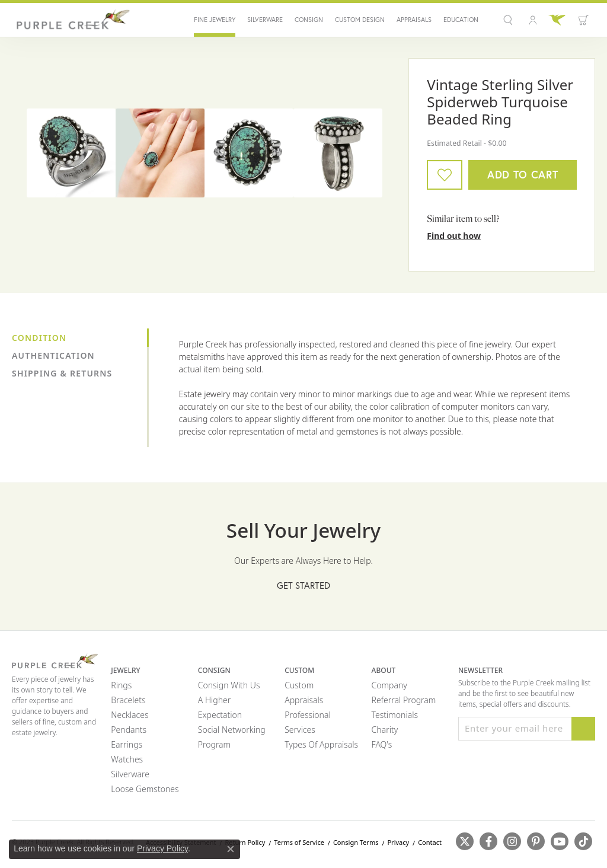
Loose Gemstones (145, 789)
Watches (127, 759)
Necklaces (130, 715)
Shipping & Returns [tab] (62, 373)
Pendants (129, 730)
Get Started (303, 585)
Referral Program (404, 700)
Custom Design (360, 20)
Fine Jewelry (215, 20)
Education (461, 20)
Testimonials (395, 715)
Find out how (454, 236)
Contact (430, 842)
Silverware (265, 20)
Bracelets (128, 700)
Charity (385, 730)
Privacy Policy (162, 848)
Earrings (127, 744)
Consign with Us (229, 685)
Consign (309, 20)
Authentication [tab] (53, 355)
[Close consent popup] (231, 849)
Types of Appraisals (321, 744)
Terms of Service (299, 842)
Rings (121, 685)
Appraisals (414, 20)
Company (389, 685)
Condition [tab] (39, 338)
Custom (299, 685)
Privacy (398, 842)
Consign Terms (356, 842)
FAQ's (382, 744)
